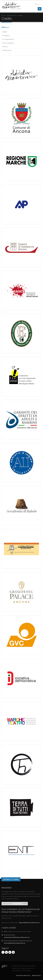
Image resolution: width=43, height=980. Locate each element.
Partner (5, 47)
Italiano (36, 4)
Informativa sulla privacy (23, 975)
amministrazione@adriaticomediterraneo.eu (17, 937)
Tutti (5, 32)
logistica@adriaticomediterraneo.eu (29, 923)
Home (3, 15)
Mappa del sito (36, 975)
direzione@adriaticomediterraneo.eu (15, 943)
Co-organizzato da (9, 39)
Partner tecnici (7, 50)
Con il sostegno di (8, 43)
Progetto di (6, 36)
